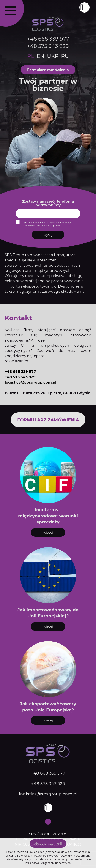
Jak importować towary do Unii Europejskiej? (48, 613)
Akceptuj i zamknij (48, 843)
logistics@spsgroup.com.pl (31, 382)
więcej (48, 532)
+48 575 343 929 (48, 46)
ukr (53, 56)
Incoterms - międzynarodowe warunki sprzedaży (48, 515)
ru (65, 56)
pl (31, 56)
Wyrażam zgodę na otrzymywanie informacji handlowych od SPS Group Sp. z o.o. (46, 224)
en (41, 56)
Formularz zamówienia (48, 70)
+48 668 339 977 (48, 39)
